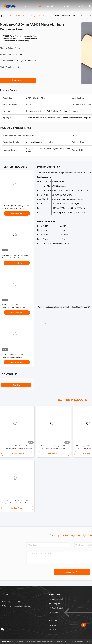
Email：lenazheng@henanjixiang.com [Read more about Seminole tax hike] (17, 606)
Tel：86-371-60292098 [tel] (11, 602)
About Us (52, 6)
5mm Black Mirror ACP (81, 307)
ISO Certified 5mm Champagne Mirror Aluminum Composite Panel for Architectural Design (16, 308)
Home (25, 6)
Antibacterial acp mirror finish (57, 307)
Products (38, 6)
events (81, 6)
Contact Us (67, 6)
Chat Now (18, 80)
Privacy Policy (7, 641)
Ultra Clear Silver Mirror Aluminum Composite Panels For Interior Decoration (17, 502)
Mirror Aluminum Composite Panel (31, 16)
